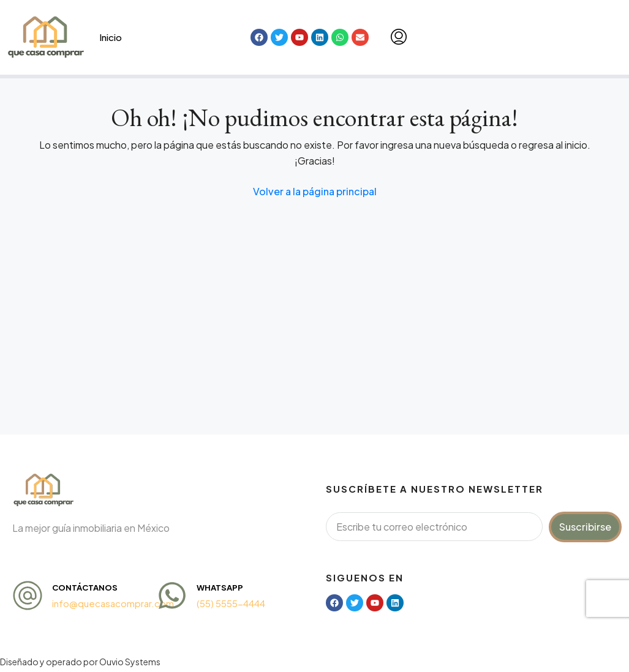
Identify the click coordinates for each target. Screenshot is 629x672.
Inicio (111, 37)
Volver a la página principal (315, 191)
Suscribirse (585, 527)
